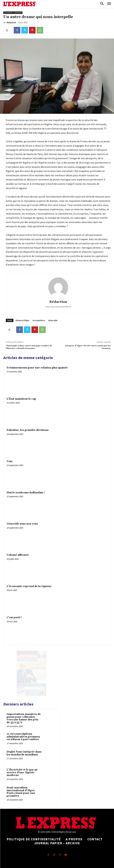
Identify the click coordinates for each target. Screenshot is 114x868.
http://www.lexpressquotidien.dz (58, 307)
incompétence (39, 320)
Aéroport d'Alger (22, 320)
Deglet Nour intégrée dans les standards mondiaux (24, 753)
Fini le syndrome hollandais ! (26, 493)
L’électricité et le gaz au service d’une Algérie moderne (22, 772)
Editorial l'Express (13, 13)
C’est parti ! (14, 618)
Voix (10, 461)
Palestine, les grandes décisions (28, 430)
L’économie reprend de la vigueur (29, 586)
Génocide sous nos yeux (22, 524)
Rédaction (11, 22)
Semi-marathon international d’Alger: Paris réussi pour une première (21, 792)
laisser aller (53, 320)
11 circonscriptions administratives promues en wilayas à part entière (23, 737)
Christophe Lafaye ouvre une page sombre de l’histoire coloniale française (29, 347)
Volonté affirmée (18, 555)
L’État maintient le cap (21, 399)
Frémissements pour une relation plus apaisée (37, 368)
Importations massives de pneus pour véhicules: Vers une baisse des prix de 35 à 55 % (24, 718)
